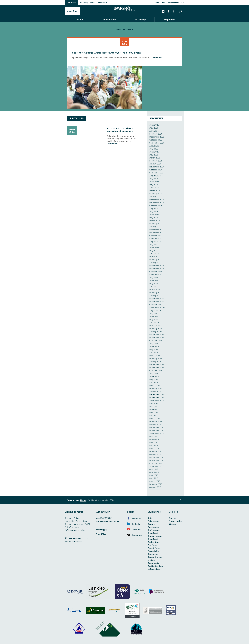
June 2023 (154, 215)
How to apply (101, 530)
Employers (103, 3)
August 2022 (155, 242)
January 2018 (155, 392)
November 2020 (157, 302)
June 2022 (154, 248)
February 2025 (156, 161)
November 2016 (157, 431)
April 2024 (154, 188)
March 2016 (155, 449)
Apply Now (72, 11)
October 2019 (156, 341)
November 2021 (157, 269)
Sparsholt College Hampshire (124, 11)
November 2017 (157, 398)
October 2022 (156, 236)
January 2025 (155, 164)
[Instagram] (163, 11)
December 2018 (157, 365)
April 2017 (154, 416)
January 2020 (155, 332)
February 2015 (156, 485)
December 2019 (157, 335)
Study (80, 20)
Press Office (101, 535)
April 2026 (154, 131)
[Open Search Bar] (180, 11)
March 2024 (155, 191)
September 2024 (157, 173)
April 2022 (154, 254)
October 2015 (156, 464)
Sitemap (172, 525)
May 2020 (154, 320)
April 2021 (154, 287)
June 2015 (154, 473)
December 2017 (157, 395)
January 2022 (155, 263)
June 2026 (154, 125)
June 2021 (154, 281)
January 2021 (155, 296)
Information (110, 20)
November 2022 (157, 233)
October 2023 (156, 206)
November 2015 (157, 461)
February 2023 (156, 224)
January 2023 (155, 227)
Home (83, 501)
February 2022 (156, 260)
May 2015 (154, 476)
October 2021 (156, 272)
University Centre (87, 3)
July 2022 (154, 245)
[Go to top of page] (181, 501)
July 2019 (154, 344)
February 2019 (156, 359)
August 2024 (155, 176)
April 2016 (154, 446)
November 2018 (157, 368)
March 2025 (155, 158)
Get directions (73, 539)
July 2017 (154, 407)
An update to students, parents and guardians (120, 130)
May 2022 (154, 251)
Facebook (134, 519)
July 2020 (154, 314)
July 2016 (154, 437)
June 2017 (154, 410)
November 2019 (157, 338)
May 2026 (154, 128)
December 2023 (157, 200)
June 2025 (154, 152)
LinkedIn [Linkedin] (134, 525)
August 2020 (155, 311)
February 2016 (156, 452)
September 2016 (157, 434)
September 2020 (157, 308)
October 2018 (156, 371)
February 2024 (156, 194)
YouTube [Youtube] (134, 530)
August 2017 (155, 404)
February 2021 (156, 293)
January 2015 (155, 488)
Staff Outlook (161, 3)
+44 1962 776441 (104, 519)
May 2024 (154, 185)
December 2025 (157, 137)
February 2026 (156, 134)
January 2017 (155, 425)
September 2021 (157, 275)
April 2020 (154, 323)
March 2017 (155, 419)
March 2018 (155, 386)
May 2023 (154, 218)
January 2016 (155, 455)
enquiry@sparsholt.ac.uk (107, 522)
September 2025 (157, 143)
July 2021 (154, 278)
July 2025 (154, 149)
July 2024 (154, 179)
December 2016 (157, 428)
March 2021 (155, 290)
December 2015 (157, 458)
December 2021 (157, 266)
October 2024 (156, 170)
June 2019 (154, 347)
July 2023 (154, 212)
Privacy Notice (175, 522)
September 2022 (157, 239)
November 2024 (157, 167)
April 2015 (154, 479)
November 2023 (157, 203)
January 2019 (155, 362)
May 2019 (154, 350)
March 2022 (155, 257)
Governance (153, 528)
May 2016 (154, 443)
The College (72, 3)
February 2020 (156, 329)
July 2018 (154, 374)
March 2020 (155, 326)
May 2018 (154, 380)
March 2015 (155, 482)
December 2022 (157, 230)
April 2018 (154, 383)
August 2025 (155, 146)
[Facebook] (167, 11)
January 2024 (155, 197)
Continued (157, 58)
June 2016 (154, 440)
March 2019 (155, 356)
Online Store (173, 3)
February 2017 (156, 422)
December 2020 (157, 299)
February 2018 (156, 389)
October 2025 (156, 140)
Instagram (134, 536)
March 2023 (155, 221)
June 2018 (154, 377)
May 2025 (154, 155)
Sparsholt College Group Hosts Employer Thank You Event (106, 53)
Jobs (182, 3)
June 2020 (154, 317)
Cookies (172, 519)
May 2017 (154, 413)
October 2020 (156, 305)
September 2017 (157, 401)
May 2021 (154, 284)
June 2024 (154, 182)
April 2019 (154, 353)
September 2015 (157, 467)
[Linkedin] (173, 11)
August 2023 (155, 209)
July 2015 (154, 470)
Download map (73, 542)
